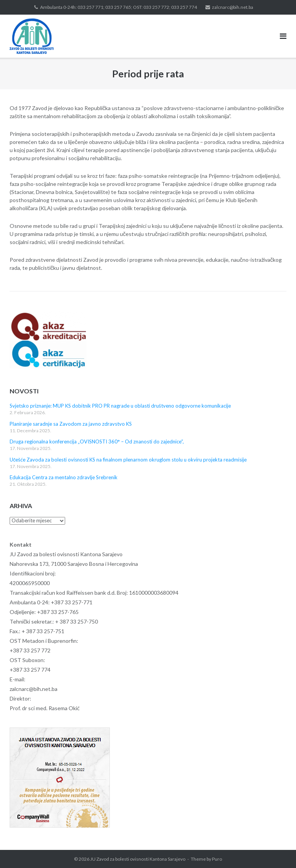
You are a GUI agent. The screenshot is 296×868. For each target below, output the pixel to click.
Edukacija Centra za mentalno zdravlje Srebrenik (64, 477)
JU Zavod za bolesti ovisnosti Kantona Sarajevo (138, 859)
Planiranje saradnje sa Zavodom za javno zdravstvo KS (71, 424)
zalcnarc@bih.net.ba (233, 7)
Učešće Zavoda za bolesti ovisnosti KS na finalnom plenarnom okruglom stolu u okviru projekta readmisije (128, 460)
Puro (217, 859)
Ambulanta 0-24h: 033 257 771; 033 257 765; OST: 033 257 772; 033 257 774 (119, 7)
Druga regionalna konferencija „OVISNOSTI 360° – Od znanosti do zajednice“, (97, 442)
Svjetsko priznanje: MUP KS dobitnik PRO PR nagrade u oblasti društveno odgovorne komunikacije (120, 406)
